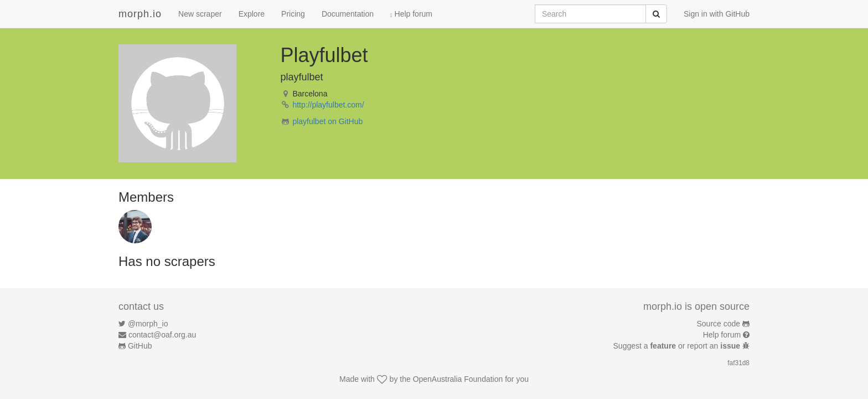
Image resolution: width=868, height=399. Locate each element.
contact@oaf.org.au (162, 335)
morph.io (140, 14)
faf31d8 (738, 363)
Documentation (348, 14)
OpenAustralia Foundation (458, 379)
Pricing (293, 14)
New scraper (200, 14)
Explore (252, 14)
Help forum (411, 14)
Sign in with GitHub (717, 14)
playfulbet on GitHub (327, 121)
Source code (719, 324)
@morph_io (148, 324)
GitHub (140, 346)
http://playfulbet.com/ (328, 105)
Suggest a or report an (678, 346)
